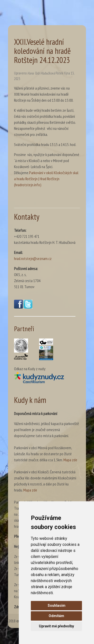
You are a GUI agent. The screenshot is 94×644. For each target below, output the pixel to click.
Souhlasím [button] (57, 605)
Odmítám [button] (56, 616)
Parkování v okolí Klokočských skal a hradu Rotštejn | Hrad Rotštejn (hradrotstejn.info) (46, 179)
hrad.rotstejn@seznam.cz (33, 258)
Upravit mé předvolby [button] (56, 626)
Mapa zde (70, 460)
